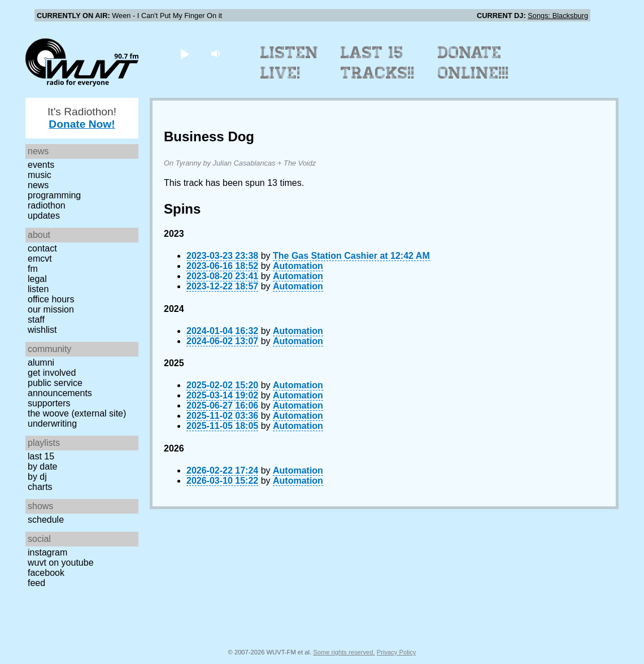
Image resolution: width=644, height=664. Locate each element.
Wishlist (42, 330)
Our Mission (51, 309)
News (38, 185)
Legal (37, 279)
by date (42, 466)
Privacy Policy (397, 652)
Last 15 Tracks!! (378, 63)
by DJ (37, 477)
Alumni (41, 363)
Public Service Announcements (60, 388)
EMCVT (40, 259)
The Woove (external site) (77, 413)
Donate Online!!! (473, 63)
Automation (298, 266)
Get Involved (52, 373)
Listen (38, 289)
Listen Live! (290, 63)
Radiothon (47, 205)
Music (40, 175)
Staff (36, 320)
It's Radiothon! (82, 118)
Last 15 (41, 456)
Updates (44, 216)
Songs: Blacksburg (558, 16)
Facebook (46, 573)
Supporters (49, 403)
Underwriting (52, 424)
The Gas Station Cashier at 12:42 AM (351, 256)
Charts (40, 487)
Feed (36, 583)
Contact (42, 248)
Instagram (47, 552)
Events (41, 165)
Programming (54, 195)
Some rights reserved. (344, 652)
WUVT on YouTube (61, 563)
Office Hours (51, 299)
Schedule (46, 520)
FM (33, 269)
